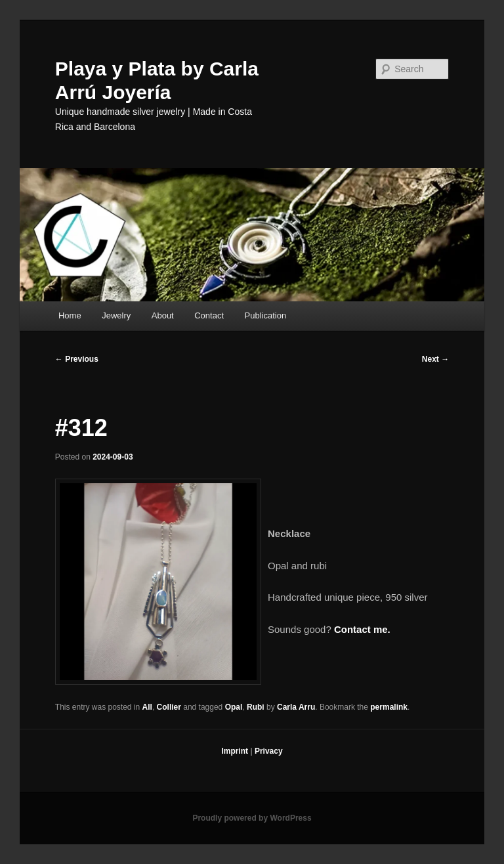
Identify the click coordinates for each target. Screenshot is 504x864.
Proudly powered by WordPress (252, 818)
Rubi (256, 707)
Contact (209, 315)
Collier (169, 707)
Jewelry (116, 315)
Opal (234, 707)
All (147, 707)
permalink (389, 707)
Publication (266, 315)
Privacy (269, 751)
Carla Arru (296, 707)
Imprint (235, 751)
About (163, 315)
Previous (77, 359)
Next (435, 359)
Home (70, 315)
